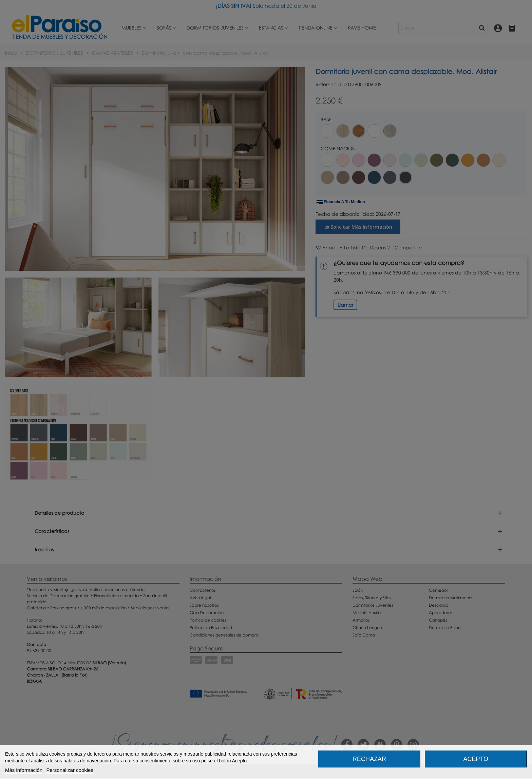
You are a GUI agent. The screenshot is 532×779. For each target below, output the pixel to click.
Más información (24, 770)
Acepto (476, 759)
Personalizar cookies (70, 770)
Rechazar (369, 759)
